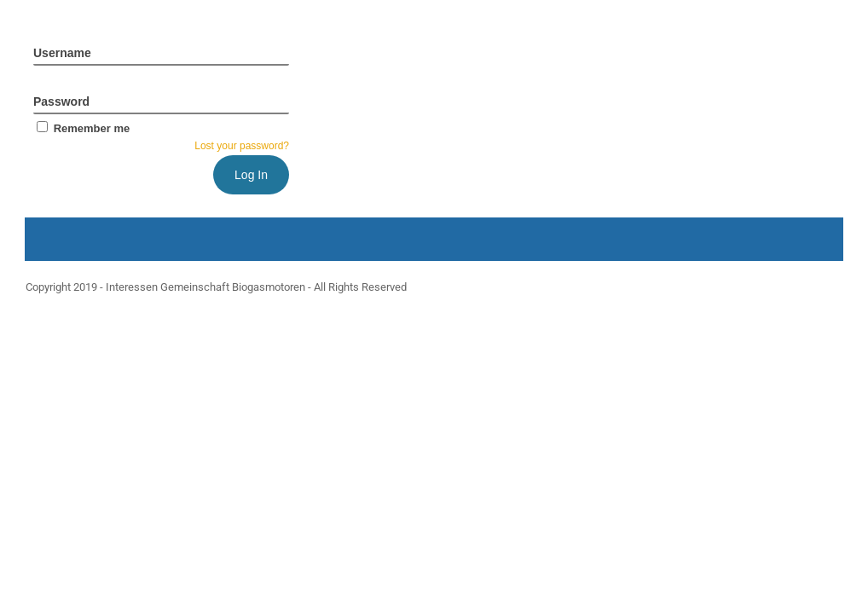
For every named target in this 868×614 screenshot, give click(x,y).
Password (61, 101)
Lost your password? (242, 146)
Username (62, 53)
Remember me (81, 128)
